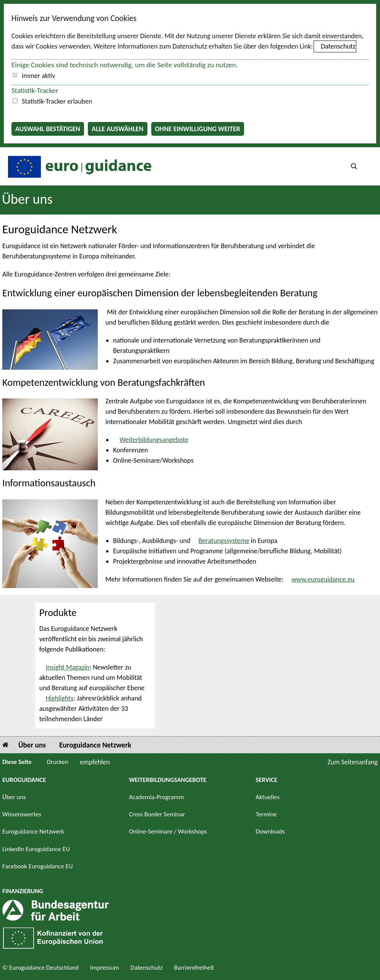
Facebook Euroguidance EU (38, 866)
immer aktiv (38, 76)
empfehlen (95, 762)
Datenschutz (338, 46)
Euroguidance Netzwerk (95, 745)
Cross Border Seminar (157, 814)
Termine (266, 814)
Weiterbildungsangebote (154, 440)
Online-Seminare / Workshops (168, 831)
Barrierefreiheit (194, 968)
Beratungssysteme (224, 541)
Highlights (60, 698)
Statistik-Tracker (35, 90)
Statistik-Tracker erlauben (57, 101)
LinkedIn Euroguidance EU (36, 849)
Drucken (58, 762)
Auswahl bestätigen (48, 129)
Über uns (27, 199)
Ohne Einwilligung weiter (198, 129)
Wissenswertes (22, 814)
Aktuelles (268, 797)
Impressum (105, 968)
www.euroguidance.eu (323, 579)
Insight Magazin (68, 667)
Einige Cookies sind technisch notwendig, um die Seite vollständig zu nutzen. (125, 65)
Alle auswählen (118, 129)
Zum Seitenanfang (353, 762)
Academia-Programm (157, 797)
